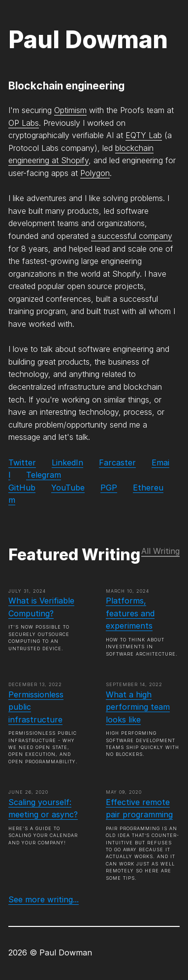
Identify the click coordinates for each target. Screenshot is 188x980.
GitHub (22, 488)
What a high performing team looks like (138, 707)
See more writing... (44, 899)
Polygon (95, 173)
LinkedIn (67, 462)
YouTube (68, 488)
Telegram (44, 475)
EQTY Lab (144, 135)
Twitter (22, 462)
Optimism (70, 110)
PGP (109, 488)
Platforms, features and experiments (130, 613)
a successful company (132, 236)
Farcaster (117, 462)
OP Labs (24, 123)
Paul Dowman (88, 40)
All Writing (160, 551)
